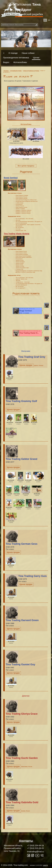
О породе (13, 53)
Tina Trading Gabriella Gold (22, 802)
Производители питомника (16, 58)
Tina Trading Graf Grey (32, 357)
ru (45, 20)
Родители (26, 172)
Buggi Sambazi (11, 178)
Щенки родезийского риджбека (31, 71)
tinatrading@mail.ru (36, 852)
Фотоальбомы (20, 62)
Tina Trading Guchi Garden (22, 758)
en (49, 20)
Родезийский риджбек (29, 14)
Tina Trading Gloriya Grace (22, 714)
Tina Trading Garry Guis (33, 576)
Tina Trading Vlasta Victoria (16, 234)
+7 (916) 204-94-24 (35, 845)
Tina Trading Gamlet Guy (20, 664)
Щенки (36, 58)
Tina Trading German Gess (22, 544)
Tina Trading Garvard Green (22, 620)
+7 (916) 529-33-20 (35, 848)
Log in (45, 865)
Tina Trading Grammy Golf (21, 401)
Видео (6, 62)
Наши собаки (28, 53)
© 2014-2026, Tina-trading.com (25, 865)
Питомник (28, 7)
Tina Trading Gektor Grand (21, 459)
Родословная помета (26, 293)
